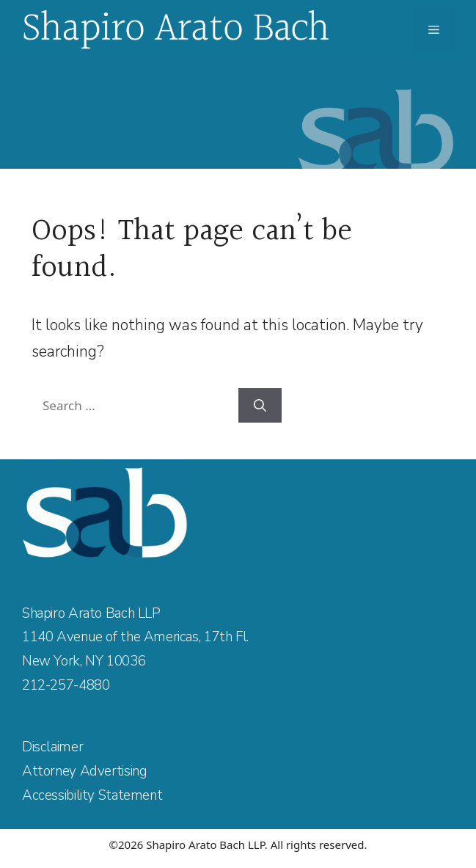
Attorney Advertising (84, 771)
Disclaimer (52, 747)
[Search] (260, 406)
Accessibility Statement (92, 795)
